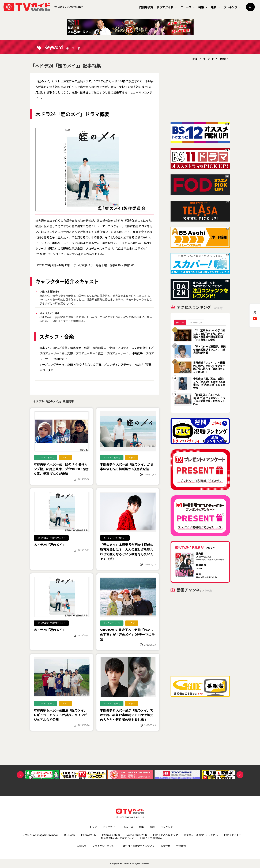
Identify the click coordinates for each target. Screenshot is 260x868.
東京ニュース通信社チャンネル (201, 835)
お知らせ (82, 846)
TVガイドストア (233, 835)
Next (240, 775)
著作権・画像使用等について (139, 846)
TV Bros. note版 (111, 835)
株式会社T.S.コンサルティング (117, 838)
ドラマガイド (167, 7)
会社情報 (181, 846)
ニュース (188, 7)
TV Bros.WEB (88, 835)
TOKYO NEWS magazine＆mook (40, 835)
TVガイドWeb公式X (151, 838)
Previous (20, 775)
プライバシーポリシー (105, 846)
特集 (203, 7)
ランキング (232, 7)
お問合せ (165, 846)
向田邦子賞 (146, 7)
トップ (93, 827)
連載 (215, 7)
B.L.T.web (69, 835)
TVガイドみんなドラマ (165, 835)
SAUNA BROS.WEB (136, 835)
